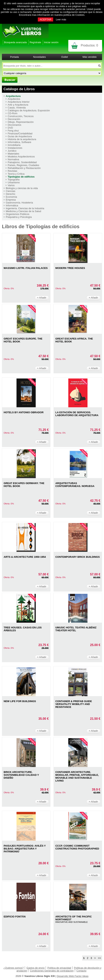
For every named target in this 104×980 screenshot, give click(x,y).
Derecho (10, 194)
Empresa (11, 200)
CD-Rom (13, 113)
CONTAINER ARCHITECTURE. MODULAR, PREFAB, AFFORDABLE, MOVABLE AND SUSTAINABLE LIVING (77, 776)
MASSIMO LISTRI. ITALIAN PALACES (26, 268)
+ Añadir (42, 298)
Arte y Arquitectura (18, 105)
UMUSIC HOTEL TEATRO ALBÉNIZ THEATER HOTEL (76, 629)
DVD (10, 128)
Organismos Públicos (18, 214)
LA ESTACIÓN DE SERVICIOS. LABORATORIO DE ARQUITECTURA (77, 414)
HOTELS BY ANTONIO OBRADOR (24, 412)
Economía (11, 197)
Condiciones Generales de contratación (52, 971)
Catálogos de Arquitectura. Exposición (29, 110)
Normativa (13, 159)
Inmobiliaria (14, 145)
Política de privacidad (59, 968)
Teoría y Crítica (16, 174)
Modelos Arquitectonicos (21, 157)
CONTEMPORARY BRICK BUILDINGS (77, 557)
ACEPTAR (45, 19)
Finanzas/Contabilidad (20, 133)
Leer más (61, 19)
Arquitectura (13, 96)
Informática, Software (19, 142)
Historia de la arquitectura (22, 139)
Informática (12, 205)
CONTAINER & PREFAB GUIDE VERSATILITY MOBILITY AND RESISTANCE (73, 704)
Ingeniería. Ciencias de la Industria (25, 208)
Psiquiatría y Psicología (19, 217)
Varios (11, 185)
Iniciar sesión (51, 42)
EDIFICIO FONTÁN (15, 917)
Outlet (65, 57)
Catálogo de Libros (19, 89)
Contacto (81, 971)
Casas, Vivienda (17, 108)
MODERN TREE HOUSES (70, 268)
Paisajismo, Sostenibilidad (22, 162)
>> (99, 958)
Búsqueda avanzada (15, 42)
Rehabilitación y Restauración (24, 168)
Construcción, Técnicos (21, 116)
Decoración (14, 119)
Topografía (14, 180)
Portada (14, 57)
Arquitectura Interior (19, 102)
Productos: (89, 45)
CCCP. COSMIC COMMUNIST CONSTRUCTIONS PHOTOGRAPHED (77, 847)
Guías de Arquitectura (20, 136)
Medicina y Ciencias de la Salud (23, 211)
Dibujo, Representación (21, 122)
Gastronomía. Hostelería (19, 203)
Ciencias (11, 191)
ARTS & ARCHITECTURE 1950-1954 (25, 557)
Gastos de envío (36, 968)
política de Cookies (74, 15)
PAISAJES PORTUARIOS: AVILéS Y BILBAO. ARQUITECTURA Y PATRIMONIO (25, 849)
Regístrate (35, 42)
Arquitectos (14, 99)
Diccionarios (14, 125)
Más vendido (90, 57)
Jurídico (12, 151)
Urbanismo (14, 182)
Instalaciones (15, 148)
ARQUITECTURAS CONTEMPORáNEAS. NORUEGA (75, 485)
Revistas (12, 171)
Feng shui (13, 131)
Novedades (40, 57)
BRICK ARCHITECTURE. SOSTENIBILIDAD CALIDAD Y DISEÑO (21, 775)
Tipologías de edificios (21, 177)
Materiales (13, 154)
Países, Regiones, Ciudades (23, 165)
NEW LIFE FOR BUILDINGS (20, 701)
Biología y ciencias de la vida (22, 188)
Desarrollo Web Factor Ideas (73, 976)
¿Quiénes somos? (14, 968)
